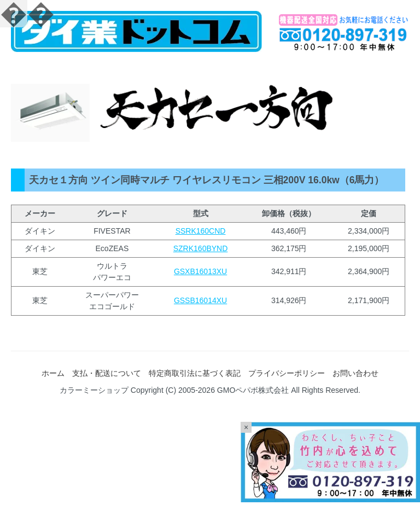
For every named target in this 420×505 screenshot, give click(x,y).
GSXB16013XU (200, 271)
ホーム (53, 373)
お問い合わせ (355, 373)
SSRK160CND (201, 231)
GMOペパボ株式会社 (253, 390)
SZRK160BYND (201, 248)
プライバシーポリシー (287, 373)
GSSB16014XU (200, 300)
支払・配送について (107, 373)
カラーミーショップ (94, 390)
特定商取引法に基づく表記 (195, 373)
